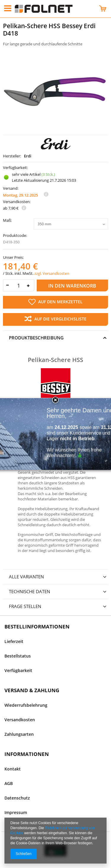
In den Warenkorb (72, 286)
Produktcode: (15, 236)
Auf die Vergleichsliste (55, 319)
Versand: (11, 188)
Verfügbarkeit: (15, 168)
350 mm (44, 224)
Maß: (7, 221)
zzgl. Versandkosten (52, 273)
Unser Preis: (13, 257)
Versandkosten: (17, 202)
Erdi (28, 156)
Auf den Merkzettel (55, 302)
